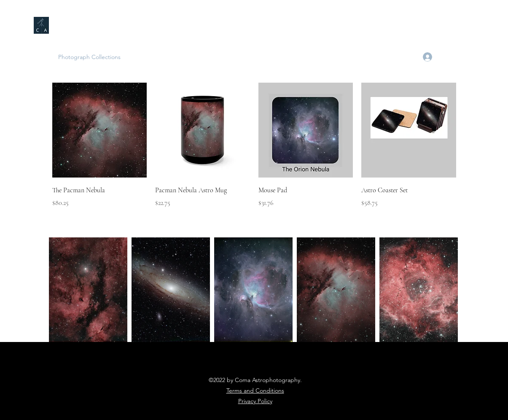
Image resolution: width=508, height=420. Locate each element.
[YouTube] (407, 57)
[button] (469, 57)
